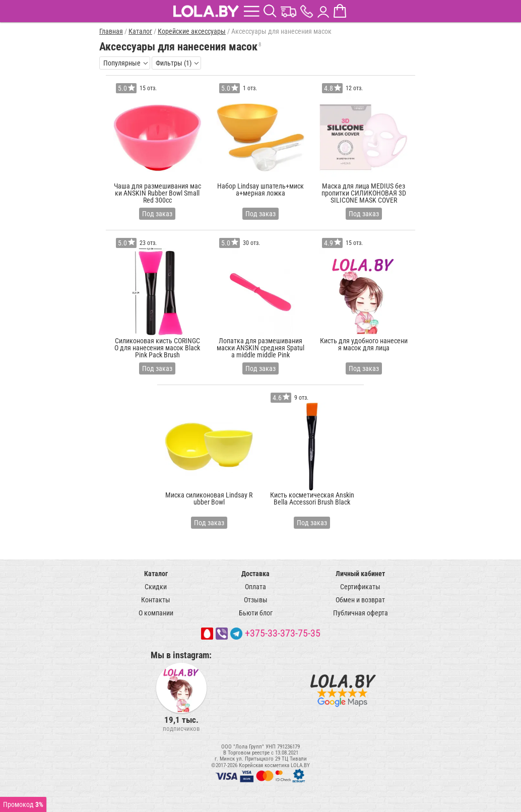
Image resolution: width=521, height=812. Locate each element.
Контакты (156, 600)
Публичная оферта (361, 613)
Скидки (156, 587)
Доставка (255, 574)
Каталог (156, 574)
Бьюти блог (256, 613)
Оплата (255, 587)
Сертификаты (360, 587)
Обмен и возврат (360, 600)
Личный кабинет (360, 574)
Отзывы (256, 600)
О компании (156, 613)
